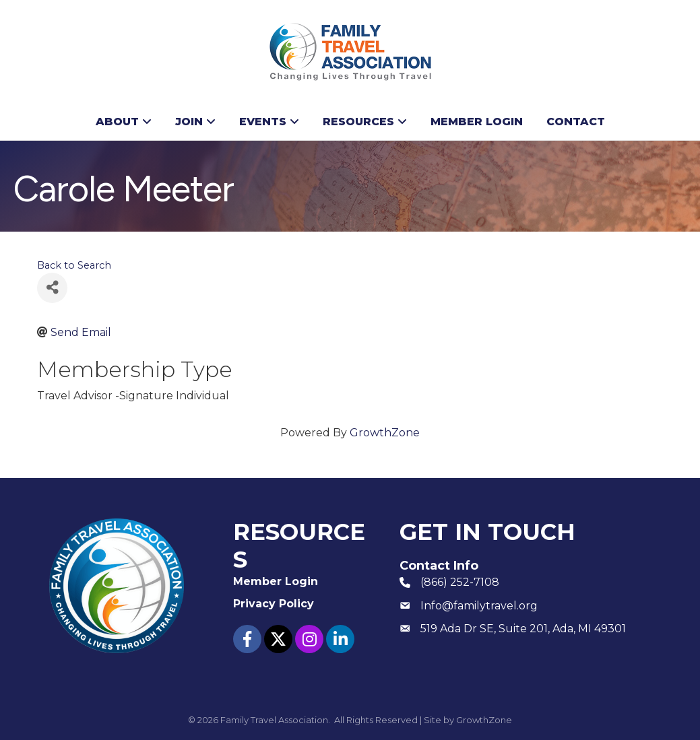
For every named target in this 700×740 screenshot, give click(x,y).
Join (189, 122)
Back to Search (74, 265)
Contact (576, 122)
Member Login (477, 122)
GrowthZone (385, 433)
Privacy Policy (274, 604)
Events (263, 122)
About (117, 122)
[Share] (52, 288)
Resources (358, 122)
